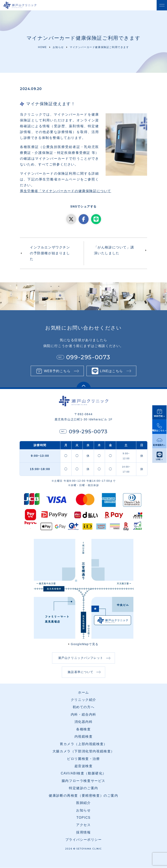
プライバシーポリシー (84, 840)
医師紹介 (83, 803)
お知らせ (83, 811)
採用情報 (83, 833)
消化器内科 (84, 722)
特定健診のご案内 (83, 788)
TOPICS (84, 818)
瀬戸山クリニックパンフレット (80, 658)
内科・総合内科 (83, 715)
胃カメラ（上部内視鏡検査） (83, 744)
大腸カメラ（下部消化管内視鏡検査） (83, 752)
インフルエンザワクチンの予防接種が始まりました (50, 253)
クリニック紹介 (83, 700)
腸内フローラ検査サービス (83, 781)
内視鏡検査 (84, 737)
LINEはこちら (112, 371)
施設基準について (81, 672)
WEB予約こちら (57, 371)
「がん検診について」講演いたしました (114, 250)
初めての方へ (84, 707)
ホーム (83, 693)
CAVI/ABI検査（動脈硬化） (83, 774)
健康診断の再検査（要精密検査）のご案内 (83, 796)
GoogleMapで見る (85, 644)
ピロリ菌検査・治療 (83, 759)
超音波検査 (84, 766)
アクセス (83, 825)
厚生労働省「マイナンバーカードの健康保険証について (66, 191)
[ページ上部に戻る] (84, 385)
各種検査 (83, 729)
